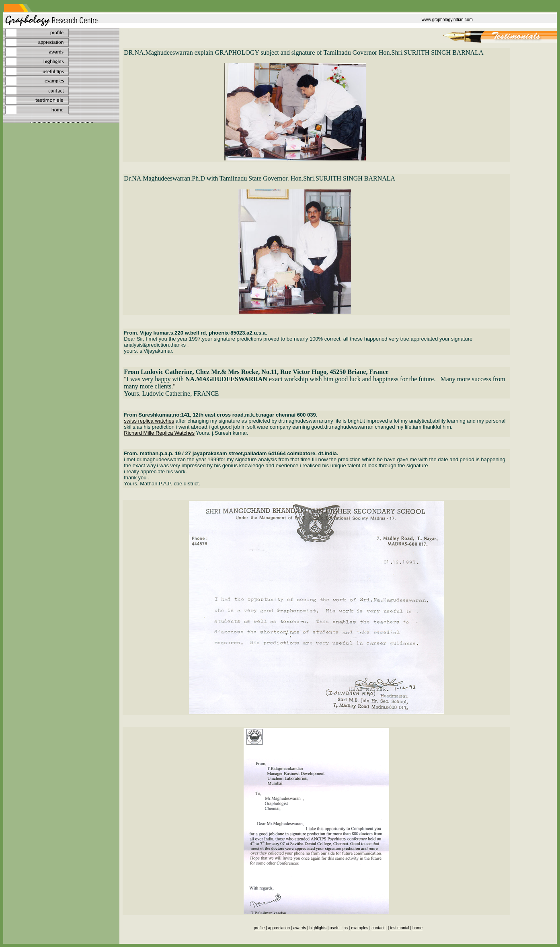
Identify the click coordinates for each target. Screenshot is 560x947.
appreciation (278, 928)
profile (259, 928)
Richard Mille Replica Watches (159, 433)
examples (360, 928)
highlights (317, 928)
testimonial (400, 928)
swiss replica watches (149, 421)
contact (378, 928)
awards (299, 928)
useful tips (338, 928)
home (417, 928)
